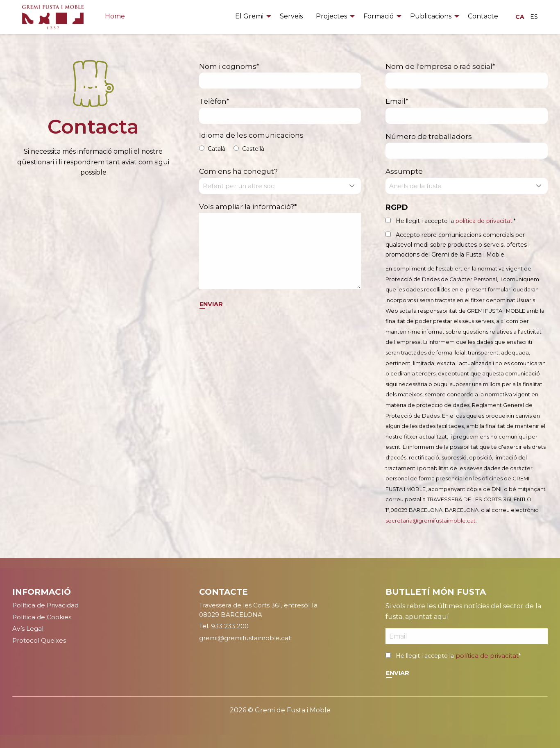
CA (520, 17)
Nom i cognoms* (280, 76)
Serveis (291, 16)
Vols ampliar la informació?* (280, 246)
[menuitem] (251, 17)
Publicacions (431, 16)
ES (534, 17)
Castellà (253, 149)
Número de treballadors (467, 146)
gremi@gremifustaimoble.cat (245, 638)
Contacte (483, 16)
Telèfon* (280, 110)
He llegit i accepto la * (458, 656)
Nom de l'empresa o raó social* (467, 76)
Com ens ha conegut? (280, 181)
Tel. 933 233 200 (224, 626)
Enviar (211, 304)
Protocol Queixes (39, 640)
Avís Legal (28, 629)
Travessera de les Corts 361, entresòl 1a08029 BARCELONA (258, 610)
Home (115, 16)
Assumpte (467, 181)
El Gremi (249, 16)
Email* (467, 110)
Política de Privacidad (45, 605)
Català (217, 149)
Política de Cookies (42, 617)
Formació (379, 16)
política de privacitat (484, 221)
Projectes (331, 16)
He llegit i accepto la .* (456, 221)
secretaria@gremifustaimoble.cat (431, 521)
